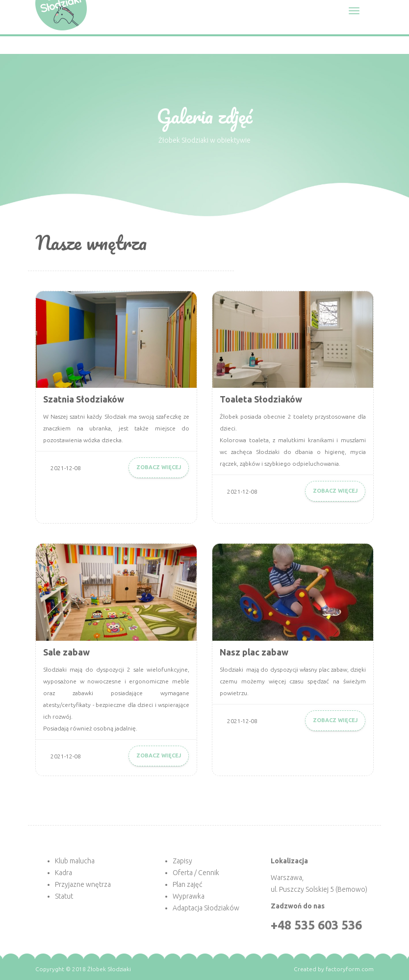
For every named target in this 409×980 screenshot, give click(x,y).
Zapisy (182, 861)
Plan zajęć (187, 884)
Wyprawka (189, 896)
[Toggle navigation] (354, 11)
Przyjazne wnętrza (83, 884)
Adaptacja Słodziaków (206, 908)
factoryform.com (350, 969)
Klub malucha (75, 861)
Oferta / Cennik (196, 873)
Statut (64, 896)
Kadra (64, 873)
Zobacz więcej (159, 467)
